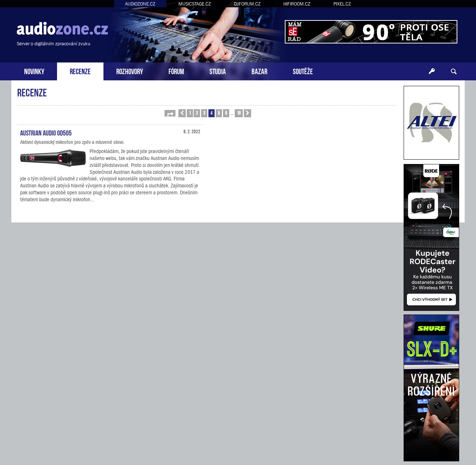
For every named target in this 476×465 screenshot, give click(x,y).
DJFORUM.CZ (247, 4)
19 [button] (239, 113)
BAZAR (259, 71)
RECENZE (80, 71)
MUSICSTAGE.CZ (195, 4)
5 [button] (219, 113)
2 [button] (197, 113)
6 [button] (226, 113)
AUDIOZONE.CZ (140, 4)
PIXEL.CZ (342, 4)
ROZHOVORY (130, 71)
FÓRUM (176, 71)
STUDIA (218, 71)
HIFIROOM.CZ (297, 4)
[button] (170, 113)
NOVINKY (34, 71)
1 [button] (190, 113)
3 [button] (204, 113)
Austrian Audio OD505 (46, 132)
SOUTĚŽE (303, 71)
